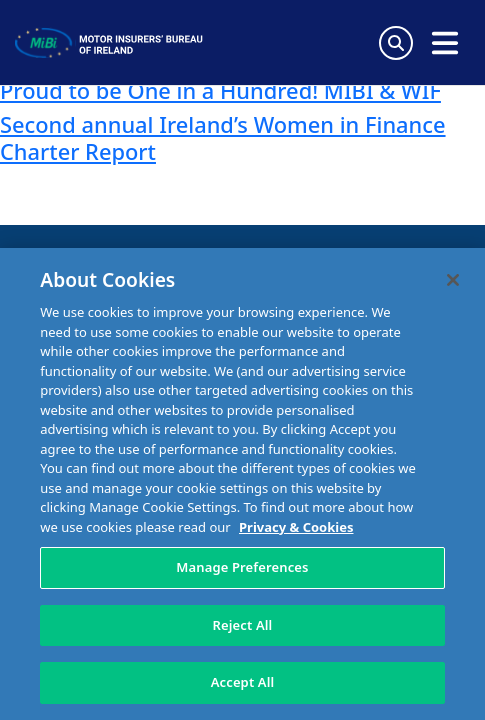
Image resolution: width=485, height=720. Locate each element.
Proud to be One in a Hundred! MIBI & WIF (220, 90)
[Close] (453, 280)
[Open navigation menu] (445, 43)
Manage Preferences (242, 567)
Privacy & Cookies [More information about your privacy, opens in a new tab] (296, 527)
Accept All (243, 682)
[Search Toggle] (396, 43)
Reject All (243, 625)
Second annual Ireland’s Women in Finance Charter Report (223, 137)
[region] (242, 484)
